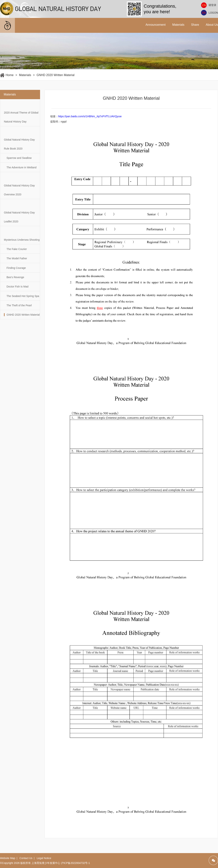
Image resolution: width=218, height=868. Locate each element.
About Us (212, 25)
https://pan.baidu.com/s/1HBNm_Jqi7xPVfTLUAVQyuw (90, 116)
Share (195, 25)
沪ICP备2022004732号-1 (75, 863)
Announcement (156, 25)
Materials (178, 25)
